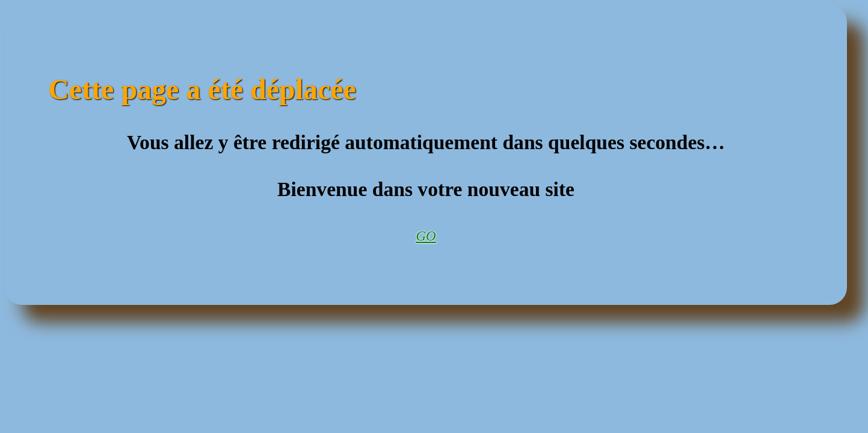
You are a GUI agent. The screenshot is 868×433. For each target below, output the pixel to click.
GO (426, 236)
